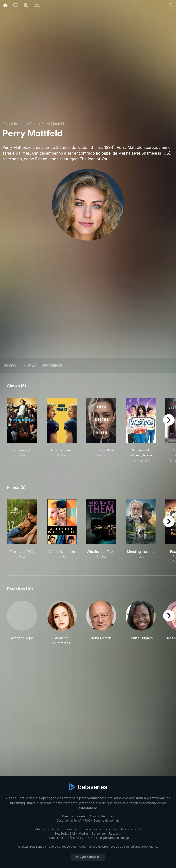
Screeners (99, 833)
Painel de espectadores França (108, 838)
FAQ (88, 821)
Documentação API (69, 821)
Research (115, 833)
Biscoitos (70, 829)
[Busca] (171, 5)
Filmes (30, 365)
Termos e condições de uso (98, 829)
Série (32, 124)
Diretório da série (74, 816)
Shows (10, 365)
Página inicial (13, 124)
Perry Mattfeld (53, 124)
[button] (22, 623)
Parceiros (52, 365)
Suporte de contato (107, 821)
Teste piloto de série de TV (65, 838)
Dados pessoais (131, 829)
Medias (84, 833)
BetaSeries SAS (65, 833)
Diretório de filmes (101, 816)
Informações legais (47, 829)
